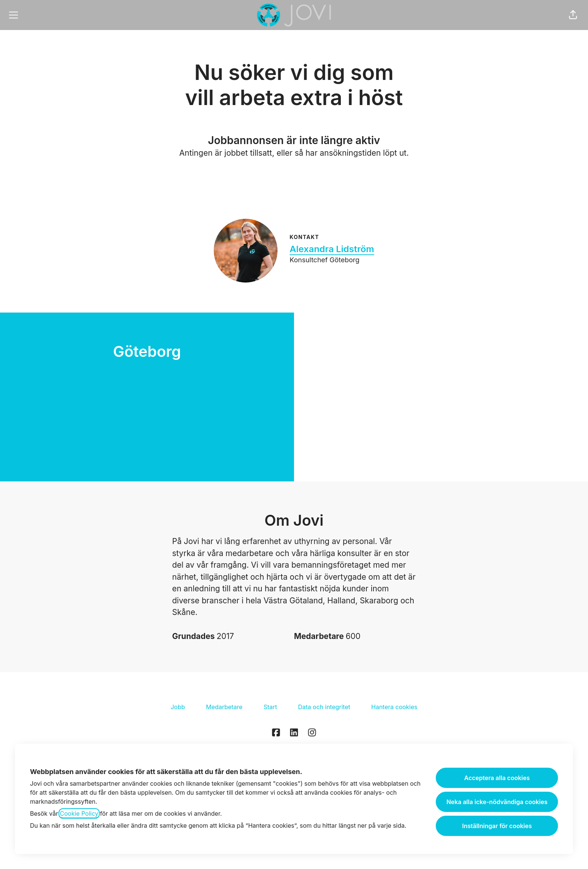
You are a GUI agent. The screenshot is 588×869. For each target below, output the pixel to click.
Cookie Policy (79, 813)
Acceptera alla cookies (497, 778)
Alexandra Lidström (332, 249)
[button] (573, 15)
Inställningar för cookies (497, 826)
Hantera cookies (394, 707)
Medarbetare (224, 707)
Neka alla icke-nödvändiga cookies (497, 802)
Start (270, 707)
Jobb (178, 707)
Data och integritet (324, 707)
